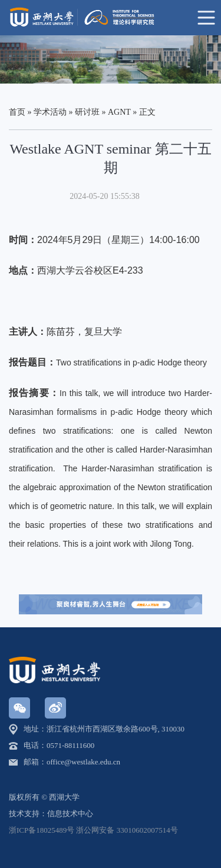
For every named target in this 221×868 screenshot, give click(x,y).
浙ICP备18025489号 (42, 830)
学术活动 (50, 112)
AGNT (119, 112)
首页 (17, 112)
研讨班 (87, 112)
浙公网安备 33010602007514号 (127, 830)
